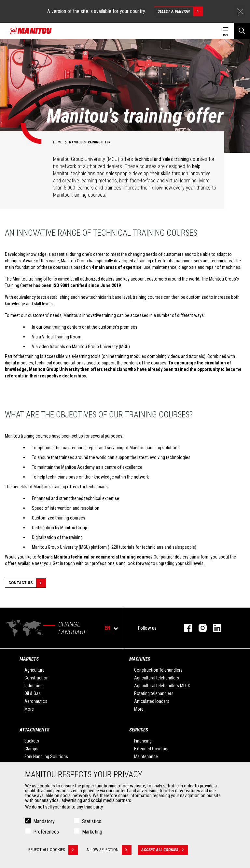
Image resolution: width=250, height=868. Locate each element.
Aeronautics (36, 701)
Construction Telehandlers (158, 670)
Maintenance (146, 756)
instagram (199, 628)
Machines (140, 659)
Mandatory (44, 821)
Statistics (92, 821)
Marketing (92, 832)
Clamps (31, 749)
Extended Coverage (152, 749)
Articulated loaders (152, 701)
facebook (185, 628)
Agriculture (35, 670)
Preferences (46, 832)
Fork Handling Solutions (46, 756)
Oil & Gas (33, 693)
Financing (143, 741)
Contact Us (27, 583)
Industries (34, 686)
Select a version (180, 11)
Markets (29, 659)
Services (139, 730)
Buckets (32, 741)
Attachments (35, 730)
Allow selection (109, 850)
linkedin (214, 628)
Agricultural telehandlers (157, 678)
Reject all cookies (53, 850)
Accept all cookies (165, 850)
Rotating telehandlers (154, 693)
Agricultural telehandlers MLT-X (162, 686)
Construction (36, 678)
